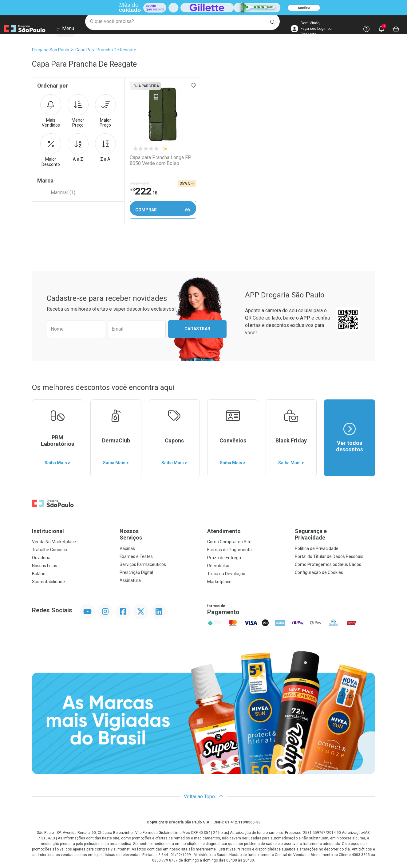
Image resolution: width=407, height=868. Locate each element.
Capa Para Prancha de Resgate (106, 50)
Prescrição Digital (136, 572)
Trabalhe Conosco (49, 550)
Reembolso (218, 566)
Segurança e (335, 534)
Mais (51, 111)
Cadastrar (197, 329)
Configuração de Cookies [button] (319, 572)
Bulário (39, 574)
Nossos (160, 534)
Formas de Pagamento (229, 550)
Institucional (48, 531)
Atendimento (224, 531)
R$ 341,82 (139, 183)
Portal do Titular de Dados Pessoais (329, 556)
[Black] (204, 8)
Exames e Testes (136, 556)
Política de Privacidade (317, 548)
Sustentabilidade (48, 582)
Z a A (105, 147)
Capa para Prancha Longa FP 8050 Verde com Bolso (160, 160)
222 (143, 191)
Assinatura (130, 580)
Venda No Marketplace (54, 542)
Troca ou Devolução (226, 574)
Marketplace (219, 582)
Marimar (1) (63, 192)
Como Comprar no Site (229, 542)
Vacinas (127, 548)
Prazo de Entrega (224, 558)
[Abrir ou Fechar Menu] (65, 30)
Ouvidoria (41, 558)
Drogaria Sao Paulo (51, 50)
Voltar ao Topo (204, 797)
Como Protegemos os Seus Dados (328, 564)
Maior (105, 111)
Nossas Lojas (45, 566)
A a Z (78, 147)
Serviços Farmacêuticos (143, 564)
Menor (78, 111)
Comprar (162, 210)
